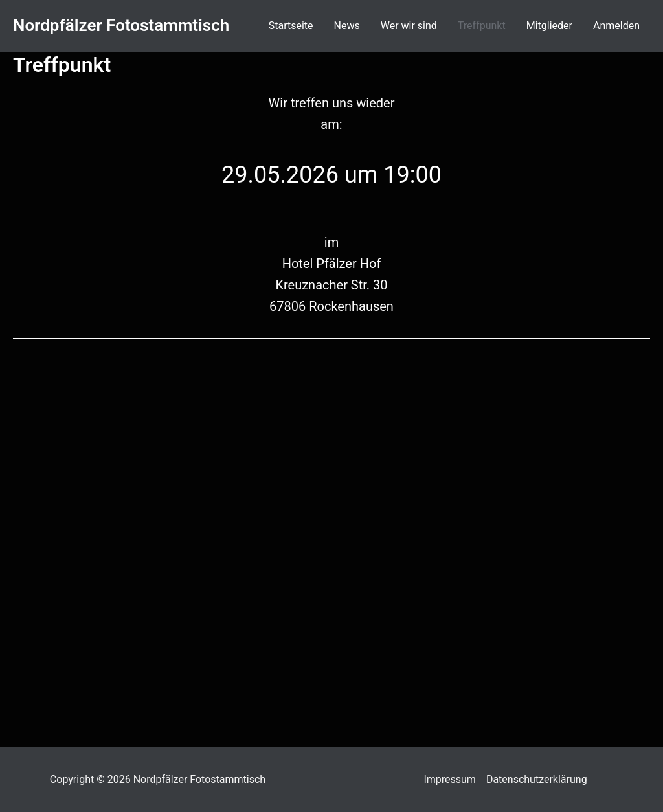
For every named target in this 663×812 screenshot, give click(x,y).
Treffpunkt (482, 26)
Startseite (291, 26)
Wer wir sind (409, 26)
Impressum (450, 779)
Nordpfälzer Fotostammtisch (121, 25)
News (347, 26)
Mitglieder (549, 26)
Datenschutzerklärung (537, 779)
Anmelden (616, 26)
